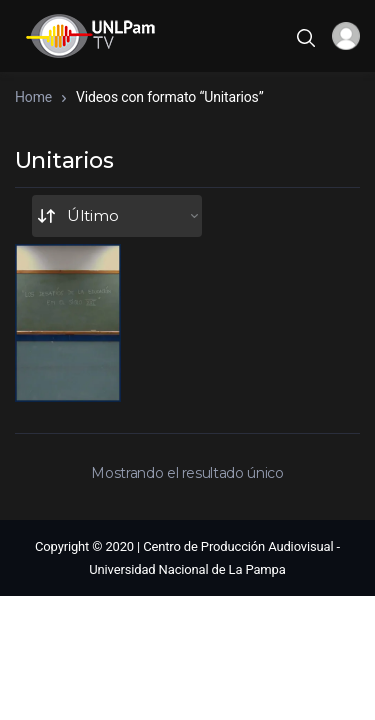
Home (33, 97)
